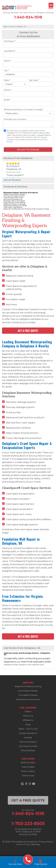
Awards (28, 737)
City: (6, 71)
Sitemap (36, 844)
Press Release (28, 750)
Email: (7, 100)
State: (7, 80)
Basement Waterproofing (28, 686)
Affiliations (28, 720)
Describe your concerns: (15, 119)
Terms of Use (42, 139)
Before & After (28, 763)
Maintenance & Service (28, 699)
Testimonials (28, 776)
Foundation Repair (28, 695)
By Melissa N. (13, 166)
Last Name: (10, 51)
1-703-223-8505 (28, 824)
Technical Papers (28, 742)
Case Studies (28, 767)
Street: (8, 61)
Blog (28, 724)
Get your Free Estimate (28, 150)
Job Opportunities (28, 746)
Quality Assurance (28, 733)
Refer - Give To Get (28, 729)
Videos (28, 711)
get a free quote (28, 800)
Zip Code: (34, 80)
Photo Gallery (28, 771)
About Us (28, 716)
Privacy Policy (46, 842)
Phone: (8, 90)
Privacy (10, 142)
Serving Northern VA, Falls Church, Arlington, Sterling (28, 13)
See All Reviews (12, 180)
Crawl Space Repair (28, 691)
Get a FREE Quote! (28, 331)
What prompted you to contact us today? (23, 110)
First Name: (10, 41)
